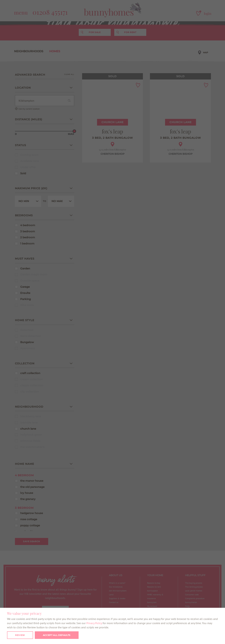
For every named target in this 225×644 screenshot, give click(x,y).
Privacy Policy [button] (94, 623)
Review (20, 635)
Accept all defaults (57, 635)
